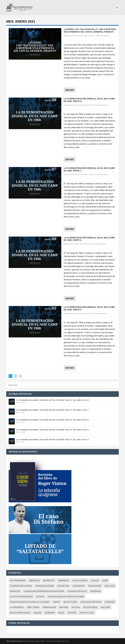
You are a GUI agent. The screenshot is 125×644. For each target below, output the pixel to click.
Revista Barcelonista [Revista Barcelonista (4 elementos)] (20, 613)
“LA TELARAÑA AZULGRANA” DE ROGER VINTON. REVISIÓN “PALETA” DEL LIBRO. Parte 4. (52, 440)
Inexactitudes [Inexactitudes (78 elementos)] (70, 602)
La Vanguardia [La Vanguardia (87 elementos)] (17, 607)
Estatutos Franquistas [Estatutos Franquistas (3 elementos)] (21, 597)
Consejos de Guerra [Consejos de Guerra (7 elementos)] (45, 586)
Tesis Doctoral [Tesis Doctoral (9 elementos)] (87, 613)
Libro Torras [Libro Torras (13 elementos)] (33, 607)
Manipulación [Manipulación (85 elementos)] (49, 607)
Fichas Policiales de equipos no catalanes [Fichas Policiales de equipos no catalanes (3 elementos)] (30, 602)
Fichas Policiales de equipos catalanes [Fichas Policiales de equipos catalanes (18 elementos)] (66, 597)
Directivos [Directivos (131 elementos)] (110, 586)
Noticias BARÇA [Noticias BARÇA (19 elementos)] (90, 607)
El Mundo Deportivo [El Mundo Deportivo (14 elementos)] (77, 591)
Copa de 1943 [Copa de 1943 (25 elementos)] (63, 586)
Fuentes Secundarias (102, 36)
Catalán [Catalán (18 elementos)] (95, 580)
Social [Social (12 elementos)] (61, 613)
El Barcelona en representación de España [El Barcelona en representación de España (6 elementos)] (44, 591)
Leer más (70, 90)
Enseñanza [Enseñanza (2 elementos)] (95, 591)
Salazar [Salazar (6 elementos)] (37, 613)
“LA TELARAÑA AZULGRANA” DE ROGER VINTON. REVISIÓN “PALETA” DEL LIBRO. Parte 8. (52, 400)
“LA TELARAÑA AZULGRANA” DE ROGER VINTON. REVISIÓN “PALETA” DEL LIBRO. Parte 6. (52, 420)
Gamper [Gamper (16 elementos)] (56, 602)
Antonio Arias (79, 36)
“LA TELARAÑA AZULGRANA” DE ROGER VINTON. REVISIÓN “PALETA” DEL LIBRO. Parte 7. (52, 410)
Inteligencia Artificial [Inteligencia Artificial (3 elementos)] (91, 602)
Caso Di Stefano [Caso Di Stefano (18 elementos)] (80, 580)
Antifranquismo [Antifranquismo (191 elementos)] (18, 580)
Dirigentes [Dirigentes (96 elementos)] (15, 591)
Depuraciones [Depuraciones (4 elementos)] (95, 586)
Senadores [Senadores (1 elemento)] (50, 613)
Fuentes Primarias (101, 105)
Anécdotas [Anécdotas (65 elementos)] (34, 580)
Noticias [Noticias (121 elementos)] (76, 607)
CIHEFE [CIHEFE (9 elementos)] (105, 580)
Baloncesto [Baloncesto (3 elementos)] (49, 580)
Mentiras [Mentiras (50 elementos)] (64, 607)
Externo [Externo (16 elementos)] (40, 597)
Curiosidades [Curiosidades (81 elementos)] (79, 586)
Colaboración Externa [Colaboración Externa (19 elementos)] (21, 586)
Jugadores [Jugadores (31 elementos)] (110, 602)
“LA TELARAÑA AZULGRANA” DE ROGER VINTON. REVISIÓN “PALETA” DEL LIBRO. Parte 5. (52, 430)
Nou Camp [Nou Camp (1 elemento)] (105, 607)
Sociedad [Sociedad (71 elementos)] (72, 613)
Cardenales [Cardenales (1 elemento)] (63, 580)
